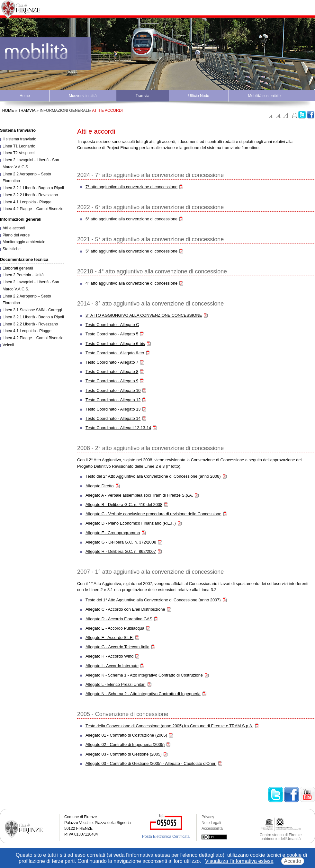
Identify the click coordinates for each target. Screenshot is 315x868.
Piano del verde (16, 235)
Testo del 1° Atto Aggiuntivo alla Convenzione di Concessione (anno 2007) (153, 600)
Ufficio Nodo (199, 96)
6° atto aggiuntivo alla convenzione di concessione (131, 219)
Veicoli (8, 345)
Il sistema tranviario (19, 139)
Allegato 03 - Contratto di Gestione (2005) (124, 754)
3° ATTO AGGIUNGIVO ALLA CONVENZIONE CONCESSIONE (144, 315)
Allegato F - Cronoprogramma (113, 533)
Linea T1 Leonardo (19, 146)
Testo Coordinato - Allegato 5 (112, 334)
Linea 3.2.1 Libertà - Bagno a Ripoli (33, 188)
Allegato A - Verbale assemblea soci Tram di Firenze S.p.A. (139, 495)
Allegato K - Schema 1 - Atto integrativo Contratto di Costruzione (144, 675)
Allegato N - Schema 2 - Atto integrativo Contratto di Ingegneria (143, 694)
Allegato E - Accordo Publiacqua (115, 628)
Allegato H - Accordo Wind (109, 656)
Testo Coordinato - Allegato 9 (112, 381)
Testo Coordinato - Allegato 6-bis (115, 344)
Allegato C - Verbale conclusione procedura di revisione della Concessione (153, 514)
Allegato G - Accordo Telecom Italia (117, 647)
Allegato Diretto (100, 486)
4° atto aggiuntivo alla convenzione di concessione (131, 283)
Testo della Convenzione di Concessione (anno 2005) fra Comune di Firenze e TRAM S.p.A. (169, 726)
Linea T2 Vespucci (18, 153)
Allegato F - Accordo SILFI (109, 638)
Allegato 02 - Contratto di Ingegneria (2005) (125, 744)
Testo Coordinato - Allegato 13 (113, 409)
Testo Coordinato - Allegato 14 (113, 418)
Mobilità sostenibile (264, 96)
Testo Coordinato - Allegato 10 (113, 390)
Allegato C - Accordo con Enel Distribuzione (125, 609)
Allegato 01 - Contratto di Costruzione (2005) (126, 735)
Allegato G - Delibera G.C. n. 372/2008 (121, 542)
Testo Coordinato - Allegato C (112, 325)
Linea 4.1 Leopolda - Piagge (27, 202)
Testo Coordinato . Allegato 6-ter (115, 353)
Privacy (208, 817)
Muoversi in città (83, 96)
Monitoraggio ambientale (24, 242)
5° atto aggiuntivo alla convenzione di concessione (131, 251)
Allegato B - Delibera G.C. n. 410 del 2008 (124, 505)
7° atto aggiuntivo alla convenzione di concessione (131, 187)
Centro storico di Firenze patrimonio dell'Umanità (281, 837)
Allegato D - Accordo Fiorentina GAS (119, 619)
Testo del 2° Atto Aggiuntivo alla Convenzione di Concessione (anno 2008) (153, 476)
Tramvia (143, 96)
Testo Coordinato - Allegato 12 (113, 400)
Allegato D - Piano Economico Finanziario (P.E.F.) (131, 523)
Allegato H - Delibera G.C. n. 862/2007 (121, 551)
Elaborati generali (18, 268)
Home (25, 96)
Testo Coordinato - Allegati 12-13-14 (118, 428)
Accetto (293, 861)
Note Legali (211, 823)
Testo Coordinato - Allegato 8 (112, 372)
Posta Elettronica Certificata (166, 837)
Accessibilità (212, 828)
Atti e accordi (14, 228)
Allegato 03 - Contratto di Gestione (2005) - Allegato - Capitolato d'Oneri (151, 763)
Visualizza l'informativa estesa (239, 861)
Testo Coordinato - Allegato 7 (112, 362)
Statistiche (12, 249)
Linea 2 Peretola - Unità (23, 275)
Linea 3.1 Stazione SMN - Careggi (32, 310)
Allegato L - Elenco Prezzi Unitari (116, 684)
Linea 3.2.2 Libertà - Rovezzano (30, 195)
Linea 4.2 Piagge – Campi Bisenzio (33, 209)
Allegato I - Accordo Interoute (112, 666)
